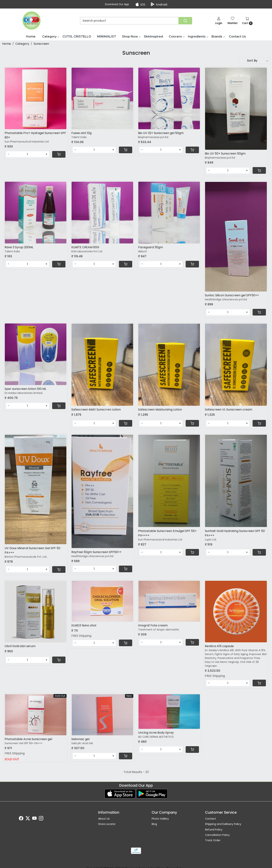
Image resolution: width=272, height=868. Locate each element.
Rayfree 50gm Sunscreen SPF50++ (96, 552)
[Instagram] (41, 819)
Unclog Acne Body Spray (156, 733)
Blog (154, 824)
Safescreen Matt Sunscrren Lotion (96, 410)
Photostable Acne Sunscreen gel (28, 739)
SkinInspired (153, 37)
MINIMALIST (107, 37)
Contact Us (237, 37)
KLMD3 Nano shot (84, 625)
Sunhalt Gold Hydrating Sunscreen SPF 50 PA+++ (235, 533)
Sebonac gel (80, 739)
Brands (218, 37)
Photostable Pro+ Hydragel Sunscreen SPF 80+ (35, 135)
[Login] (219, 21)
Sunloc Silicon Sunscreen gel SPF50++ (232, 295)
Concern (177, 37)
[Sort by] (254, 61)
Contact (211, 819)
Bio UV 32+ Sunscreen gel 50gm (161, 133)
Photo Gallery (160, 819)
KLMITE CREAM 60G (85, 247)
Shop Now (131, 37)
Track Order (213, 840)
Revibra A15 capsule (219, 646)
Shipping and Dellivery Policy (223, 824)
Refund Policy (214, 830)
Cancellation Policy (217, 835)
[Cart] (59, 154)
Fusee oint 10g (81, 133)
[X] (28, 819)
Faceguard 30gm (151, 247)
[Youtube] (34, 819)
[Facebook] (21, 819)
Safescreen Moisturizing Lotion (160, 410)
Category (51, 37)
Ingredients (198, 37)
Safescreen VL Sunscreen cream (229, 410)
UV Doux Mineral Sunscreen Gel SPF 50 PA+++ (32, 550)
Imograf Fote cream (153, 625)
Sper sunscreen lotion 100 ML (25, 389)
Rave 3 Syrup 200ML (19, 247)
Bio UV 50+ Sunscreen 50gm (225, 154)
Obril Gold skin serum (20, 646)
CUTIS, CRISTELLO (77, 37)
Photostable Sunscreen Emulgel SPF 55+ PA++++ (167, 533)
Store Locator (107, 824)
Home (31, 37)
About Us (104, 819)
